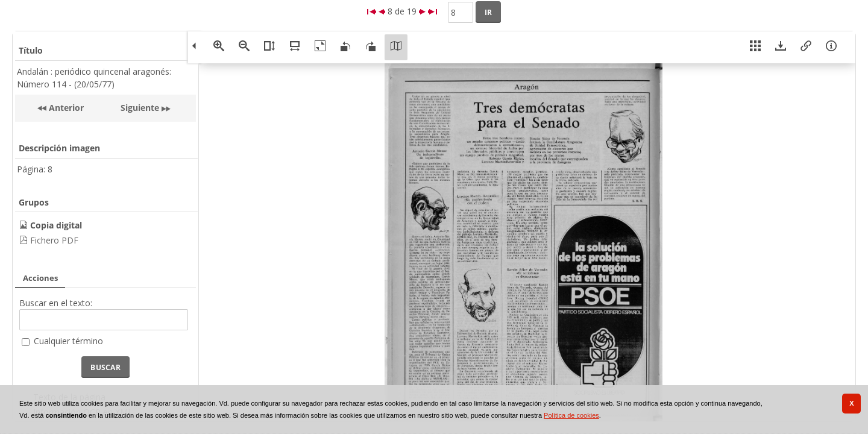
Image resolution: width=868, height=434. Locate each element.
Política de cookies (571, 415)
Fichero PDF (54, 240)
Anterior (65, 108)
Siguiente (140, 108)
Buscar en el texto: (56, 303)
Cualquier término (68, 341)
